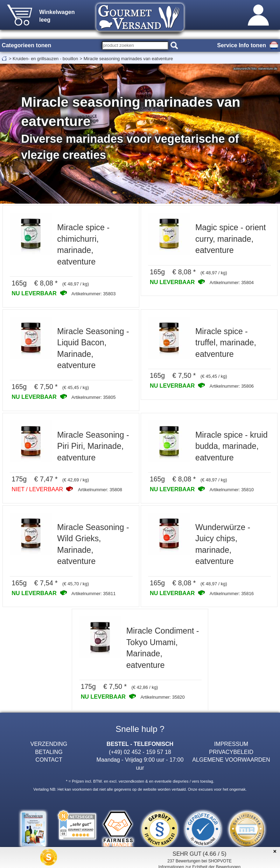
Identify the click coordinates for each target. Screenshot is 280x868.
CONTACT (49, 760)
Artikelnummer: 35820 (162, 697)
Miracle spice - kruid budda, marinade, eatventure (232, 446)
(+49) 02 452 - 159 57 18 (140, 752)
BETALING (49, 752)
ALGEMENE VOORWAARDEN (231, 760)
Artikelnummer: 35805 (93, 397)
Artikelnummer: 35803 (93, 294)
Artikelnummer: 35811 (93, 594)
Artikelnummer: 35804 (232, 283)
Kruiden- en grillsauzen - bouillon (45, 59)
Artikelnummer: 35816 (232, 594)
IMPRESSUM (231, 744)
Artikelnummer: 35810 (232, 490)
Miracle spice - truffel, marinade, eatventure (226, 343)
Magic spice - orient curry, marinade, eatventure (230, 239)
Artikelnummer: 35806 (232, 386)
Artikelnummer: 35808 (100, 490)
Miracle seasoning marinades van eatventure (128, 59)
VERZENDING (49, 744)
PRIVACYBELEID (231, 752)
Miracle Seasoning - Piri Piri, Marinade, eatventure (93, 446)
